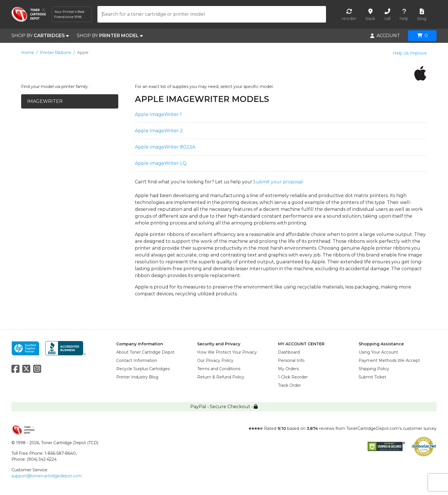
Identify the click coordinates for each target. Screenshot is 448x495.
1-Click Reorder (293, 377)
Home (28, 53)
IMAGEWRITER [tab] (45, 101)
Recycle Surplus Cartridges (143, 369)
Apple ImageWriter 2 (159, 131)
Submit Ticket (372, 377)
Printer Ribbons (56, 53)
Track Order (289, 385)
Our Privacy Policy (215, 360)
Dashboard (289, 352)
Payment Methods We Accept (389, 360)
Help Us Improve (410, 53)
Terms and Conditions (219, 369)
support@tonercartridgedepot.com (47, 476)
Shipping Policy (374, 369)
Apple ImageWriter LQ (161, 163)
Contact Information (137, 360)
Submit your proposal (278, 182)
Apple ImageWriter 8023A (165, 147)
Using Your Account (378, 352)
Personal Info (291, 360)
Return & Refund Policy (221, 377)
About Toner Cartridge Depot (145, 352)
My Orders (288, 369)
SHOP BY (40, 36)
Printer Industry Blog (137, 377)
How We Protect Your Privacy (227, 352)
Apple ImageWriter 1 (158, 114)
